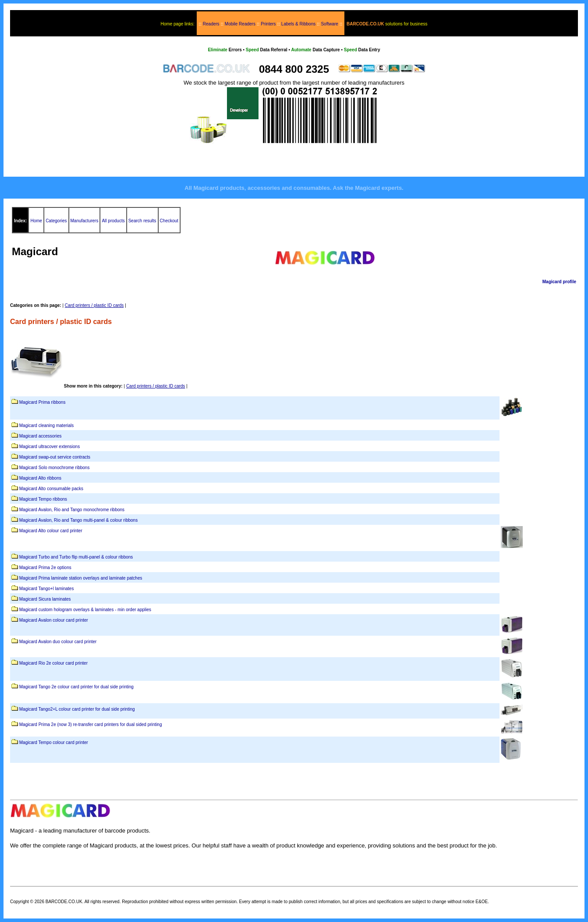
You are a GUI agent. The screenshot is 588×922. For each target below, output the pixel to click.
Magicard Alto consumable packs (51, 489)
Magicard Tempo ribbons (43, 499)
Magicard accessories (41, 436)
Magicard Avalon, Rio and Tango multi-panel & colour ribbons (78, 520)
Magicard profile (559, 282)
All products (113, 221)
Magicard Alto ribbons (40, 478)
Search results (142, 221)
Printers (268, 24)
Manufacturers (85, 221)
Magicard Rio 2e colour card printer (53, 663)
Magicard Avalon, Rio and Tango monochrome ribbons (72, 510)
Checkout (169, 221)
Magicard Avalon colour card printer (54, 620)
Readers (211, 24)
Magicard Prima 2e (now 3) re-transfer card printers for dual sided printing (91, 724)
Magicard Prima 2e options (45, 568)
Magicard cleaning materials (47, 425)
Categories (56, 221)
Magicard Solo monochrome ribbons (55, 468)
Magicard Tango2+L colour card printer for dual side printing (77, 709)
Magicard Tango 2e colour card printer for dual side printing (76, 687)
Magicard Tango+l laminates (47, 589)
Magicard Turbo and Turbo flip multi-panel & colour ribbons (76, 557)
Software (329, 24)
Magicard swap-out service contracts (55, 457)
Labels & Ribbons (298, 24)
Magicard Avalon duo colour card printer (58, 642)
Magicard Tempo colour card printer (54, 742)
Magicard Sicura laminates (45, 599)
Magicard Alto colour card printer (51, 531)
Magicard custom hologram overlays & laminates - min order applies (85, 610)
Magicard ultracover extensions (50, 447)
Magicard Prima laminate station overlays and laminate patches (81, 578)
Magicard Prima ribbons (43, 402)
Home (36, 221)
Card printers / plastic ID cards (94, 305)
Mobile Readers (240, 24)
